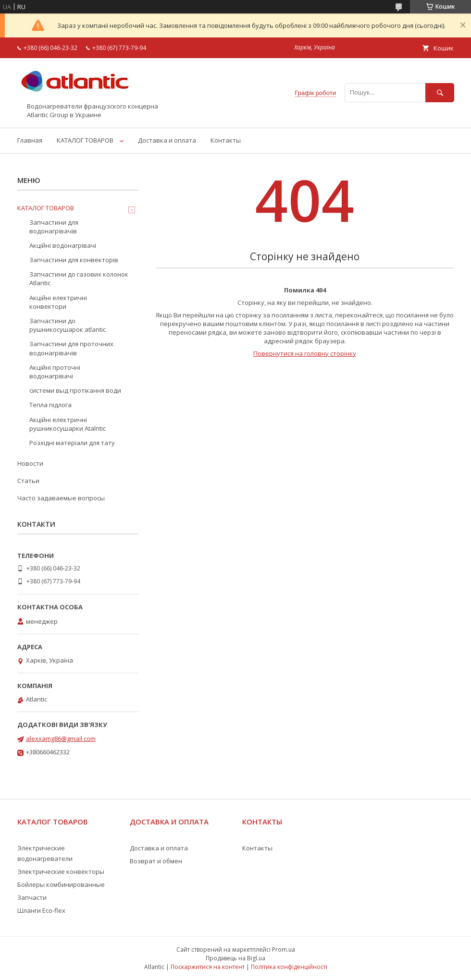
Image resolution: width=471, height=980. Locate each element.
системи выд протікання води (75, 390)
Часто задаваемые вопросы (61, 498)
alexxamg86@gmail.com (61, 738)
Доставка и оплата (167, 140)
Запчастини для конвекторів (74, 260)
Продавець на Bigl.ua (235, 958)
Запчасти (32, 897)
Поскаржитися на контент (208, 967)
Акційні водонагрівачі (63, 245)
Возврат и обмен (156, 861)
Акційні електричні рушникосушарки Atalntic (68, 424)
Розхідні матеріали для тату (72, 443)
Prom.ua (284, 950)
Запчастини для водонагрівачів (54, 227)
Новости (30, 463)
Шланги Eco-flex (41, 910)
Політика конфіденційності (289, 967)
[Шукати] (440, 92)
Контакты (226, 140)
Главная (30, 140)
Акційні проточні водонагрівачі (55, 372)
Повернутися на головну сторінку (305, 353)
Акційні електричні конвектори (58, 302)
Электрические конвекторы (61, 871)
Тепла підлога (50, 405)
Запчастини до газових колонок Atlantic (79, 278)
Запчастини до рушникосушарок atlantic (68, 325)
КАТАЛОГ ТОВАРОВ (85, 140)
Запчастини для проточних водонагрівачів (71, 348)
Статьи (28, 481)
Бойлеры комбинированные (61, 884)
